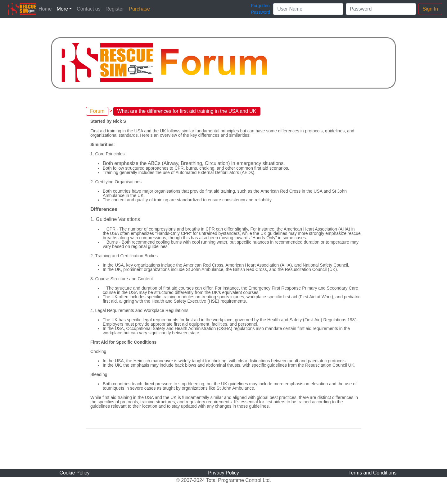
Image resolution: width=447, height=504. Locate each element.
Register (115, 9)
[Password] (381, 9)
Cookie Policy (75, 473)
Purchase (139, 9)
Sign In (430, 9)
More (62, 9)
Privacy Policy (223, 473)
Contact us (88, 9)
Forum (97, 111)
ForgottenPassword (261, 9)
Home (45, 9)
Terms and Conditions (373, 473)
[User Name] (308, 9)
